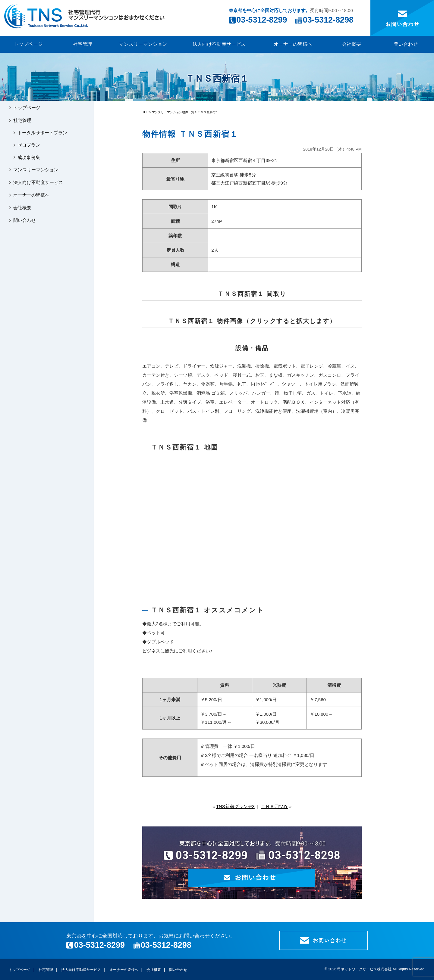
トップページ (28, 44)
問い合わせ (406, 44)
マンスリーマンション (143, 44)
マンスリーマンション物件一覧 (173, 112)
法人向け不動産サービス (219, 44)
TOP (145, 112)
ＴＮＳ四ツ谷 (274, 806)
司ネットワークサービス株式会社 (364, 969)
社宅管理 (83, 44)
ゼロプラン (29, 146)
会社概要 (351, 44)
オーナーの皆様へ (293, 44)
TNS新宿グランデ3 (235, 806)
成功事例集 (29, 159)
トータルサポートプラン (43, 134)
